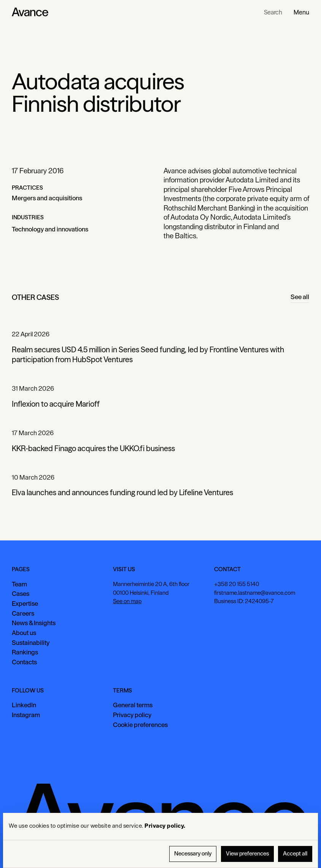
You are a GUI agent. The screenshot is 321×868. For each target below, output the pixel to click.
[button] (301, 12)
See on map (127, 601)
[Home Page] (30, 12)
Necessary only (193, 854)
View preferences (247, 854)
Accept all (295, 854)
